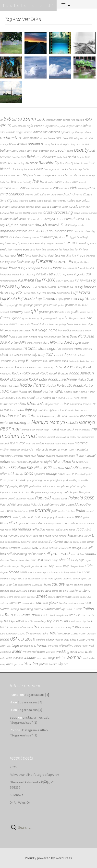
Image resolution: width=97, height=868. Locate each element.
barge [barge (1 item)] (23, 151)
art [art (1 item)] (85, 138)
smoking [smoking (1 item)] (42, 572)
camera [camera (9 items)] (6, 188)
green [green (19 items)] (17, 318)
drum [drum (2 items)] (36, 237)
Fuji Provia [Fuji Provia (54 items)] (81, 292)
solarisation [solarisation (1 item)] (34, 579)
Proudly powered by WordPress (48, 858)
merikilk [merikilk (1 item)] (51, 437)
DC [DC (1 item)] (28, 219)
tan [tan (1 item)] (2, 615)
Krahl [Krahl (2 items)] (84, 398)
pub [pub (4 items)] (23, 517)
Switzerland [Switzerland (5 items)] (53, 609)
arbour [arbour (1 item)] (87, 132)
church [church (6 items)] (67, 194)
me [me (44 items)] (94, 429)
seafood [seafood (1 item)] (44, 548)
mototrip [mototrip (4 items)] (55, 449)
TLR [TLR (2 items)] (6, 621)
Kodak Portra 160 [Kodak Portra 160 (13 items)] (59, 385)
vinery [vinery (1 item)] (3, 646)
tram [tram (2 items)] (10, 627)
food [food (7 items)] (44, 268)
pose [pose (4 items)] (54, 511)
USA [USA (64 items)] (14, 639)
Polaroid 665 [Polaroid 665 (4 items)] (8, 504)
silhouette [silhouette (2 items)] (6, 566)
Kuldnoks (17, 795)
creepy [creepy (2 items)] (27, 213)
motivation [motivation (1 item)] (15, 450)
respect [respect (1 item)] (50, 530)
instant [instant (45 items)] (29, 348)
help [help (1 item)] (84, 324)
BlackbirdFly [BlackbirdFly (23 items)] (49, 163)
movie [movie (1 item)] (27, 456)
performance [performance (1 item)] (48, 486)
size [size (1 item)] (37, 566)
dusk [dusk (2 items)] (62, 237)
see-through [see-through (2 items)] (74, 548)
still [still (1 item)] (61, 591)
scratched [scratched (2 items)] (15, 548)
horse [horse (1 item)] (88, 331)
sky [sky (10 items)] (51, 566)
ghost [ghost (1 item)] (27, 312)
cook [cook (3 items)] (38, 207)
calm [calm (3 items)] (75, 182)
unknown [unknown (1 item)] (91, 634)
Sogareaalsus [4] (37, 695)
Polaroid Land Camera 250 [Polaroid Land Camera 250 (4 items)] (48, 504)
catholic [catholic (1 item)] (63, 188)
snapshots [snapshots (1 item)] (58, 572)
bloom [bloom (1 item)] (84, 163)
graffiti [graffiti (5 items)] (75, 312)
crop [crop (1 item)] (40, 213)
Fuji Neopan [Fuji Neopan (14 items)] (24, 286)
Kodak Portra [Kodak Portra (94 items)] (33, 385)
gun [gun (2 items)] (61, 318)
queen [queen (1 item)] (22, 524)
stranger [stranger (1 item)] (31, 597)
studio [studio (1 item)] (76, 597)
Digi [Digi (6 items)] (3, 225)
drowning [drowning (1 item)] (27, 237)
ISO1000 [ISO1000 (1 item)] (26, 355)
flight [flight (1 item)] (77, 262)
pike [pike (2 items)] (32, 492)
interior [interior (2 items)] (78, 349)
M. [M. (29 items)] (59, 416)
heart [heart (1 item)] (52, 324)
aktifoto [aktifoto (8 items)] (86, 126)
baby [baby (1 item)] (47, 144)
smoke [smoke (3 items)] (32, 572)
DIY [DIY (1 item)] (30, 231)
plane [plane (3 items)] (3, 498)
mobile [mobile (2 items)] (40, 443)
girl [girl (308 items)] (34, 311)
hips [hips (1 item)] (21, 331)
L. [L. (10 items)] (62, 404)
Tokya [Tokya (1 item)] (12, 621)
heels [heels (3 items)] (70, 324)
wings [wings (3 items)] (52, 658)
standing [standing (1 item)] (5, 591)
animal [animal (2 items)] (28, 132)
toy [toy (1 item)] (84, 621)
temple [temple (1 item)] (60, 615)
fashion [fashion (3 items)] (4, 255)
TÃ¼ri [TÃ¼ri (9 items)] (53, 633)
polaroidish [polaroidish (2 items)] (23, 505)
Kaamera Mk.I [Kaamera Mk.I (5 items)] (39, 361)
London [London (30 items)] (6, 416)
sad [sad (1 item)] (2, 542)
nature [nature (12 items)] (5, 461)
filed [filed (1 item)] (63, 256)
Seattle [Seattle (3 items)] (53, 548)
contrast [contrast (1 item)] (30, 207)
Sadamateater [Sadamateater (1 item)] (12, 542)
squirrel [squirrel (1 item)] (69, 585)
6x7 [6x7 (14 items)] (14, 119)
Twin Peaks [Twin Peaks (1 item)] (36, 634)
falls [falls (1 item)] (72, 250)
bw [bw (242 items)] (36, 181)
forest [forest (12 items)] (57, 268)
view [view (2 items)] (67, 640)
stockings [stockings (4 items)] (76, 591)
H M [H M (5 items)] (34, 330)
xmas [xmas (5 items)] (9, 664)
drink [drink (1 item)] (12, 237)
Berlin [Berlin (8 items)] (72, 157)
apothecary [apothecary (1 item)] (77, 132)
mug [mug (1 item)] (33, 456)
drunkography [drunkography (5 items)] (49, 237)
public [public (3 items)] (30, 517)
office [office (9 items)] (4, 474)
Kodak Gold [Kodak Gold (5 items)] (85, 379)
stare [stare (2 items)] (24, 591)
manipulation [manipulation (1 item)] (28, 430)
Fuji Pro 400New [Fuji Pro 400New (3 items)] (47, 293)
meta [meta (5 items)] (66, 437)
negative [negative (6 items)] (33, 462)
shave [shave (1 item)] (21, 560)
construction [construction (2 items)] (18, 207)
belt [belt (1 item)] (65, 157)
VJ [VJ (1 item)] (35, 646)
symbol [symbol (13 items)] (67, 609)
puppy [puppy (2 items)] (51, 517)
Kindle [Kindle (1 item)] (23, 367)
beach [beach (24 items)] (61, 150)
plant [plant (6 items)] (11, 498)
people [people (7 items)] (24, 486)
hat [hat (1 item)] (46, 324)
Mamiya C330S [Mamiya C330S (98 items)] (64, 422)
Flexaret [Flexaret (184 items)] (44, 261)
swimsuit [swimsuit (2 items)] (39, 609)
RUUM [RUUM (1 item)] (88, 536)
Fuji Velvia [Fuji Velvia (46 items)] (87, 298)
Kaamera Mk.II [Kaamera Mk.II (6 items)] (59, 361)
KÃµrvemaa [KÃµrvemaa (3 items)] (52, 404)
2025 (13, 767)
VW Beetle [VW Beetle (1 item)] (53, 646)
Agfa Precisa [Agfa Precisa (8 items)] (36, 126)
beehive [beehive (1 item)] (16, 157)
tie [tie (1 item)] (93, 615)
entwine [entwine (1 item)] (59, 243)
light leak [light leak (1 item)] (54, 410)
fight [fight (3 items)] (57, 255)
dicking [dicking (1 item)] (89, 219)
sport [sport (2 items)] (89, 578)
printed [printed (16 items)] (5, 517)
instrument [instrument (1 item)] (68, 349)
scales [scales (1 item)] (76, 542)
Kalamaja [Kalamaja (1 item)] (74, 361)
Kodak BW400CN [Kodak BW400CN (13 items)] (82, 373)
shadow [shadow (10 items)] (91, 554)
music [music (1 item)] (72, 456)
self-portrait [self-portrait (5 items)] (35, 554)
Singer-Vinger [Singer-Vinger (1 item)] (28, 566)
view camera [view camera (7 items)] (79, 639)
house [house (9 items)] (13, 336)
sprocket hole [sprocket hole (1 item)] (25, 585)
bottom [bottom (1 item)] (4, 175)
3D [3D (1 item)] (1, 120)
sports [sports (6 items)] (4, 584)
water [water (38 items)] (17, 651)
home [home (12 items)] (53, 330)
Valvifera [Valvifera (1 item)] (41, 640)
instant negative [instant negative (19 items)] (48, 348)
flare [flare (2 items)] (13, 262)
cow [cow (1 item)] (88, 207)
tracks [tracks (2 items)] (90, 621)
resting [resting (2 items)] (59, 530)
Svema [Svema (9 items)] (5, 609)
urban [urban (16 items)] (5, 639)
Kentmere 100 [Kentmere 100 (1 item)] (7, 367)
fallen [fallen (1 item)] (66, 250)
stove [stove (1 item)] (23, 597)
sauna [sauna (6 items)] (68, 541)
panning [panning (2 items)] (37, 480)
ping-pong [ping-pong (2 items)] (56, 492)
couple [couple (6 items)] (74, 206)
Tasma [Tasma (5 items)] (25, 615)
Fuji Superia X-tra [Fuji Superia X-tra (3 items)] (67, 299)
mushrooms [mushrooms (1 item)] (62, 456)
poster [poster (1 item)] (61, 511)
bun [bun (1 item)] (8, 182)
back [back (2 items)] (54, 144)
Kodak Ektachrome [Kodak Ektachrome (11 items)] (14, 379)
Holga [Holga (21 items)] (43, 330)
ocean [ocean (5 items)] (87, 468)
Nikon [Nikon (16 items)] (57, 461)
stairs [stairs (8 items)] (88, 584)
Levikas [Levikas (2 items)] (20, 410)
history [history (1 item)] (28, 331)
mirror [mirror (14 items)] (20, 443)
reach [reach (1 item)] (8, 530)
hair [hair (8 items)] (89, 318)
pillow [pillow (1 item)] (38, 492)
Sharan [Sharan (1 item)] (14, 560)
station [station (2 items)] (32, 591)
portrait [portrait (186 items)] (43, 510)
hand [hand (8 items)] (13, 324)
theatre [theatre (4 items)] (86, 615)
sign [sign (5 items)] (82, 560)
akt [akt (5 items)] (78, 126)
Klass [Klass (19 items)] (68, 367)
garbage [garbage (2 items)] (28, 305)
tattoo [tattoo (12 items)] (35, 615)
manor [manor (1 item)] (40, 430)
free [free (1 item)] (9, 275)
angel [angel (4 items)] (20, 132)
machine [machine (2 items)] (74, 416)
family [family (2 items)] (78, 249)
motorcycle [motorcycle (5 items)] (41, 449)
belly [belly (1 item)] (60, 157)
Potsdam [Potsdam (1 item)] (70, 511)
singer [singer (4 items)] (16, 566)
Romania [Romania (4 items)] (14, 535)
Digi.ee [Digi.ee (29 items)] (12, 225)
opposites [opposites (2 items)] (40, 474)
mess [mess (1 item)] (59, 437)
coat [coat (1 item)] (55, 201)
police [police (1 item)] (3, 511)
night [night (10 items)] (48, 461)
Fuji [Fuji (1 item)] (33, 275)
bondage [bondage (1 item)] (49, 169)
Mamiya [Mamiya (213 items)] (40, 422)
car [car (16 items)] (23, 188)
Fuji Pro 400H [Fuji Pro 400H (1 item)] (29, 293)
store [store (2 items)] (10, 597)
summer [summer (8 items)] (15, 603)
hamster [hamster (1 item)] (4, 324)
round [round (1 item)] (48, 536)
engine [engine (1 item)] (50, 243)
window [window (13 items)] (30, 658)
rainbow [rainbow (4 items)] (73, 523)
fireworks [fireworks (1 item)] (90, 256)
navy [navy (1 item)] (13, 462)
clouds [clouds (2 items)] (48, 201)
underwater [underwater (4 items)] (78, 633)
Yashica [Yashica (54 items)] (31, 664)
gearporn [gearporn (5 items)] (71, 305)
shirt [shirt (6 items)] (40, 560)
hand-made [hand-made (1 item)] (24, 324)
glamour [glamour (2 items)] (44, 312)
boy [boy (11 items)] (25, 175)
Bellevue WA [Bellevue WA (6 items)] (48, 157)
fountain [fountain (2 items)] (91, 268)
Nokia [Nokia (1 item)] (61, 468)
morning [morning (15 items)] (81, 443)
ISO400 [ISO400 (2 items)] (18, 355)
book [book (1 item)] (57, 169)
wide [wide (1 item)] (2, 658)
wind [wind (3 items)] (9, 658)
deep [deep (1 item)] (59, 219)
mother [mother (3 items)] (4, 449)
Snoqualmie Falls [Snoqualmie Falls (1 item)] (72, 572)
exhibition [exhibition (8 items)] (7, 249)
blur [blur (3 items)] (14, 169)
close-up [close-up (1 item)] (24, 201)
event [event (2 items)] (93, 243)
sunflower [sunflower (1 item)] (73, 603)
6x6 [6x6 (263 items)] (7, 119)
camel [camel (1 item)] (83, 182)
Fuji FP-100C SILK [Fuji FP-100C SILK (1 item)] (65, 281)
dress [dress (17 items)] (4, 237)
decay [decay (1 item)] (40, 219)
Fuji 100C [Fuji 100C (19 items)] (55, 274)
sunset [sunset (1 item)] (82, 603)
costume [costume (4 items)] (55, 207)
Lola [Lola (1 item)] (77, 410)
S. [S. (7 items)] (93, 535)
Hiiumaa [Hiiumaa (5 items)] (6, 330)
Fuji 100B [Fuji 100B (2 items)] (41, 274)
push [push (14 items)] (79, 517)
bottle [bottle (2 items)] (86, 169)
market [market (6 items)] (54, 429)
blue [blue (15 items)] (92, 163)
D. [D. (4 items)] (1, 219)
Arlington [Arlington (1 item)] (78, 138)
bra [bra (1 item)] (31, 175)
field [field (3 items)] (51, 255)
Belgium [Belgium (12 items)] (33, 157)
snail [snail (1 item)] (49, 572)
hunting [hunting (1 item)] (33, 337)
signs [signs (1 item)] (88, 560)
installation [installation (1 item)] (16, 349)
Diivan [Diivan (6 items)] (23, 225)
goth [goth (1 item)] (67, 312)
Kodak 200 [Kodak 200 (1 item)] (6, 374)
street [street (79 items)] (42, 596)
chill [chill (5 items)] (36, 194)
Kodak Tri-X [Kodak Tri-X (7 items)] (34, 398)
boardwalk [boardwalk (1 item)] (30, 169)
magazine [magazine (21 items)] (88, 416)
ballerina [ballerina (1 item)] (87, 144)
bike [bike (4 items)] (88, 157)
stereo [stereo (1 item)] (55, 591)
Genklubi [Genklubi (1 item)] (83, 305)
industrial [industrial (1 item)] (5, 349)
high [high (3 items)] (90, 324)
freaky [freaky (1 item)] (3, 275)
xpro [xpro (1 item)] (16, 664)
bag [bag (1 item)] (73, 144)
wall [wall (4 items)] (91, 646)
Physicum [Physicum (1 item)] (5, 492)
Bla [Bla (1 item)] (27, 163)
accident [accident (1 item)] (51, 120)
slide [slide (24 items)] (89, 566)
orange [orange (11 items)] (51, 474)
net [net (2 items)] (41, 462)
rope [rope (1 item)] (42, 536)
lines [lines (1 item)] (62, 410)
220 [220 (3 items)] (39, 119)
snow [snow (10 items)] (86, 572)
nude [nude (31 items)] (69, 467)
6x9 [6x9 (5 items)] (20, 119)
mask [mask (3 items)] (71, 429)
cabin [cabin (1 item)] (51, 182)
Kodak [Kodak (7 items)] (87, 367)
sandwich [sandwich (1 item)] (43, 542)
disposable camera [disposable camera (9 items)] (14, 231)
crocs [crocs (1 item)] (34, 213)
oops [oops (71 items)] (28, 473)
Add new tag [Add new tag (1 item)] (78, 120)
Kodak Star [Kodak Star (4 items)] (71, 392)
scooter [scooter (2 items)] (4, 548)
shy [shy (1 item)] (77, 560)
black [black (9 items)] (34, 163)
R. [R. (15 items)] (28, 523)
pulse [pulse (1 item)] (43, 517)
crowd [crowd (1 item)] (77, 213)
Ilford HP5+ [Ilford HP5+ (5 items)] (50, 343)
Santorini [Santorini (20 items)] (56, 541)
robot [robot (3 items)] (88, 529)
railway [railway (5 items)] (40, 523)
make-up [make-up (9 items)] (6, 423)
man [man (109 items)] (16, 429)
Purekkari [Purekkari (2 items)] (61, 517)
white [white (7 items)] (89, 652)
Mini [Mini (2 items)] (12, 443)
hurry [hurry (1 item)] (41, 337)
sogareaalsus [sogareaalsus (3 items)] (19, 578)
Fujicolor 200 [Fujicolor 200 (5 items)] (82, 274)
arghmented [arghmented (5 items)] (31, 138)
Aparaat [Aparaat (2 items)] (66, 132)
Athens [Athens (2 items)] (12, 144)
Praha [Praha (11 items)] (80, 511)
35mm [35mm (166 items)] (29, 119)
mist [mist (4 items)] (29, 443)
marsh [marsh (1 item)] (63, 430)
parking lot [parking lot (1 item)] (75, 480)
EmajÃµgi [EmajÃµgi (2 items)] (82, 237)
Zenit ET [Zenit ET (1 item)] (53, 664)
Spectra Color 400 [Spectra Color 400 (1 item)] (63, 579)
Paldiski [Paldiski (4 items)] (21, 480)
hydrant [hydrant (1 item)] (52, 337)
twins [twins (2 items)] (45, 633)
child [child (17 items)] (4, 194)
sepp (14, 717)
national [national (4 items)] (90, 456)
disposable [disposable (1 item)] (78, 225)
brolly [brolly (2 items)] (74, 175)
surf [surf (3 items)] (89, 603)
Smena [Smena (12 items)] (14, 572)
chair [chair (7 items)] (92, 188)
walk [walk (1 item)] (85, 646)
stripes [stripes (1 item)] (51, 597)
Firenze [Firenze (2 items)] (81, 256)
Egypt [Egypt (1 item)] (73, 237)
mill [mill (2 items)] (7, 443)
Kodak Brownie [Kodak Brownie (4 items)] (59, 373)
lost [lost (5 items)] (16, 416)
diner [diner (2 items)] (31, 225)
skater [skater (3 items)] (44, 566)
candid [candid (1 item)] (16, 188)
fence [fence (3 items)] (28, 255)
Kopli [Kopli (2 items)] (77, 398)
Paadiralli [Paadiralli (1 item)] (80, 474)
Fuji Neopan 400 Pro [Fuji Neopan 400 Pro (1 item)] (67, 287)
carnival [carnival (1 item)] (30, 188)
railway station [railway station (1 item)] (53, 524)
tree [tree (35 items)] (37, 627)
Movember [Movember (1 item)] (18, 456)
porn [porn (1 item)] (26, 511)
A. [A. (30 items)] (44, 119)
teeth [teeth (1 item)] (53, 615)
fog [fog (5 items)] (23, 268)
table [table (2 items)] (79, 609)
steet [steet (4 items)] (48, 591)
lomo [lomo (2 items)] (84, 410)
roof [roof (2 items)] (23, 536)
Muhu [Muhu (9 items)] (41, 455)
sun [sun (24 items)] (39, 602)
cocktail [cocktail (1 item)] (62, 201)
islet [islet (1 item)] (11, 355)
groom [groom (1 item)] (46, 318)
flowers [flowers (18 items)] (14, 268)
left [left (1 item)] (1, 410)
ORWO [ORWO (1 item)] (61, 474)
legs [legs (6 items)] (6, 410)
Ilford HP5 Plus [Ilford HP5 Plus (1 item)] (34, 343)
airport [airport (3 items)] (70, 126)
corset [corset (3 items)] (45, 207)
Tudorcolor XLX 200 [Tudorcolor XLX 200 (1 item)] (15, 634)
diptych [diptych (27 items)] (41, 225)
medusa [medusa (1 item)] (42, 437)
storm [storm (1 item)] (17, 597)
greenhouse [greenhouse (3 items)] (29, 318)
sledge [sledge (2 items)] (58, 566)
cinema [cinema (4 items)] (77, 194)
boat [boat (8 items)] (40, 169)
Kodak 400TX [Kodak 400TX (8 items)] (21, 373)
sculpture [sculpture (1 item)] (26, 548)
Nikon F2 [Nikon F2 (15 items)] (69, 461)
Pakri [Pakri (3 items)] (3, 480)
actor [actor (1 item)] (59, 120)
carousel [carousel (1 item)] (40, 188)
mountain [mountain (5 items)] (67, 449)
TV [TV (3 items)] (27, 633)
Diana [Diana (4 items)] (80, 219)
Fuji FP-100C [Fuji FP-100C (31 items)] (45, 280)
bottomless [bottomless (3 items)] (15, 175)
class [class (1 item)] (16, 201)
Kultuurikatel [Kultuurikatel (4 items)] (8, 404)
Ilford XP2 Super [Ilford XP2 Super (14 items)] (69, 342)
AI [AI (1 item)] (64, 126)
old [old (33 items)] (11, 473)
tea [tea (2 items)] (48, 615)
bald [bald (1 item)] (79, 144)
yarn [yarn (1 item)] (21, 664)
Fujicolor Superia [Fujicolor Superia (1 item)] (9, 281)
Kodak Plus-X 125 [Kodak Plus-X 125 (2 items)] (9, 386)
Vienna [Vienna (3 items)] (59, 639)
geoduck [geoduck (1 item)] (5, 312)
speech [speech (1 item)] (77, 579)
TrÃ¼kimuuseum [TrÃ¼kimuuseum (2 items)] (82, 627)
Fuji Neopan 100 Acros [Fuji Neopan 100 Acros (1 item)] (45, 287)
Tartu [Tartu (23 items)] (9, 615)
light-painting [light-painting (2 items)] (41, 410)
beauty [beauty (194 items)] (81, 150)
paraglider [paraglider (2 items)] (56, 480)
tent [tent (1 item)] (66, 615)
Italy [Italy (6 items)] (34, 355)
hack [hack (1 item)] (83, 318)
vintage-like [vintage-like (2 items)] (27, 646)
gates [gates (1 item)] (61, 305)
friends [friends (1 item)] (16, 275)
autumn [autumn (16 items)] (34, 144)
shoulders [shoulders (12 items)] (67, 560)
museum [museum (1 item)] (50, 456)
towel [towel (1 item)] (72, 621)
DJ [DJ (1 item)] (34, 231)
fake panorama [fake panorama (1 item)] (50, 250)
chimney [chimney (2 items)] (45, 194)
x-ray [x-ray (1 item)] (2, 664)
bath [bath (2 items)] (36, 151)
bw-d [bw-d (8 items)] (44, 182)
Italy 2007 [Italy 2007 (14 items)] (45, 355)
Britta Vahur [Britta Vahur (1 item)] (58, 175)
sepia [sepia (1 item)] (74, 554)
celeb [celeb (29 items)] (73, 188)
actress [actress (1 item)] (66, 120)
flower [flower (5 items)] (4, 268)
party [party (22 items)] (4, 486)
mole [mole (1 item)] (65, 444)
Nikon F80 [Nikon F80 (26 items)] (8, 467)
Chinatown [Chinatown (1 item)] (56, 195)
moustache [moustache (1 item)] (6, 456)
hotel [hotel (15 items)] (4, 336)
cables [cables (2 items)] (59, 182)
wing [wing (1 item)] (45, 658)
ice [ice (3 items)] (59, 336)
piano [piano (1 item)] (14, 492)
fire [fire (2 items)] (74, 256)
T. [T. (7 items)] (74, 609)
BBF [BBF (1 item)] (52, 151)
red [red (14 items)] (14, 529)
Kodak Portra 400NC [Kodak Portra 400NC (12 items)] (48, 391)
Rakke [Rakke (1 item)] (83, 524)
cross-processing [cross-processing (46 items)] (58, 212)
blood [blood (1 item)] (77, 163)
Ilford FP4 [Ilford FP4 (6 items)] (20, 342)
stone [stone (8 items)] (86, 590)
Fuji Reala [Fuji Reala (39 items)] (8, 298)
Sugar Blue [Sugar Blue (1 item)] (86, 597)
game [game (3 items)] (19, 305)
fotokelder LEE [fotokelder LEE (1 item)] (70, 268)
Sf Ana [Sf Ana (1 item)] (81, 554)
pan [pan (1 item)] (29, 480)
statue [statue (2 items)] (40, 591)
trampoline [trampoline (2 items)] (20, 627)
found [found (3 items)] (81, 268)
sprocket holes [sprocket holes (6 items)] (42, 584)
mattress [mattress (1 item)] (86, 430)
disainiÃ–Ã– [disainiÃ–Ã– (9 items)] (56, 225)
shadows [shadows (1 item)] (5, 560)
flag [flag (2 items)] (7, 262)
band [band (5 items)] (15, 151)
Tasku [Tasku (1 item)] (17, 615)
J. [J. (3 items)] (55, 355)
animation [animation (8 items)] (40, 132)
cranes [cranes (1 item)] (19, 213)
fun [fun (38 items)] (3, 304)
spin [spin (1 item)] (83, 579)
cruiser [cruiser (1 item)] (85, 213)
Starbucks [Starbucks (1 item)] (15, 591)
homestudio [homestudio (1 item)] (78, 331)
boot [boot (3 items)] (72, 169)
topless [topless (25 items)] (53, 621)
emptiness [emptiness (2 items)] (6, 243)
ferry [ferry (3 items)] (35, 255)
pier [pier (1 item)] (27, 492)
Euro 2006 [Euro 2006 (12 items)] (71, 243)
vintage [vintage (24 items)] (13, 645)
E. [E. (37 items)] (67, 237)
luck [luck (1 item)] (39, 416)
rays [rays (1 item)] (2, 530)
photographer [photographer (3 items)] (79, 486)
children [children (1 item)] (29, 195)
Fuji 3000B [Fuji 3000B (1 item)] (68, 275)
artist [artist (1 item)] (90, 138)
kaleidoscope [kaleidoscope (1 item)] (87, 361)
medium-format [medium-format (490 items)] (18, 436)
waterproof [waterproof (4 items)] (29, 652)
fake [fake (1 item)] (38, 250)
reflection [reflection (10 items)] (38, 529)
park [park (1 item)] (66, 480)
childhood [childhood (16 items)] (16, 194)
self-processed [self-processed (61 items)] (57, 553)
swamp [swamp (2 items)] (15, 609)
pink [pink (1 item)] (75, 492)
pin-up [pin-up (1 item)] (46, 492)
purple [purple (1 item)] (71, 517)
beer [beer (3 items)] (23, 157)
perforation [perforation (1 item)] (35, 486)
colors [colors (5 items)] (86, 200)
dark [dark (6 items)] (15, 219)
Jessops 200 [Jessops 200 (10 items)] (9, 361)
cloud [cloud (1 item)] (40, 201)
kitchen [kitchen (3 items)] (59, 367)
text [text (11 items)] (78, 615)
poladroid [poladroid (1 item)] (21, 499)
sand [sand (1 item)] (34, 542)
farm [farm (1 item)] (85, 250)
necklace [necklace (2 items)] (22, 462)
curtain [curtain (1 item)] (93, 213)
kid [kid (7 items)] (17, 367)
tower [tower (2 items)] (79, 621)
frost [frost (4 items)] (23, 274)
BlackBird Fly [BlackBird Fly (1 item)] (67, 163)
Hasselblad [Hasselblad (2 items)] (37, 324)
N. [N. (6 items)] (77, 455)
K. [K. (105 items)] (28, 360)
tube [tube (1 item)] (2, 634)
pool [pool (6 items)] (10, 511)
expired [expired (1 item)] (18, 250)
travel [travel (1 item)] (30, 627)
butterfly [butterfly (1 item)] (27, 182)
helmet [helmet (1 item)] (78, 324)
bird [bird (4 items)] (11, 163)
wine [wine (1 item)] (39, 658)
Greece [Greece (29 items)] (6, 318)
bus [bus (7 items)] (13, 182)
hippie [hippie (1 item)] (15, 331)
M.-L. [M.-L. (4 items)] (65, 416)
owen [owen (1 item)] (68, 474)
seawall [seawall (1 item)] (62, 548)
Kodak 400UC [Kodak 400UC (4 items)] (40, 373)
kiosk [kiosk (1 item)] (40, 367)
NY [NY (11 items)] (76, 468)
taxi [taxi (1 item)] (43, 615)
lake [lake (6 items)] (67, 404)
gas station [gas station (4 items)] (50, 305)
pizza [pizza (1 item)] (87, 492)
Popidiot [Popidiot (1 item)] (18, 511)
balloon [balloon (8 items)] (5, 150)
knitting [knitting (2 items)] (78, 367)
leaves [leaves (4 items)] (87, 404)
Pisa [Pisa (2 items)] (81, 492)
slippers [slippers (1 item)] (4, 572)
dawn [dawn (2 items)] (23, 219)
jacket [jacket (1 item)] (60, 355)
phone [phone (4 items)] (65, 486)
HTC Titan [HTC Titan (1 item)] (23, 337)
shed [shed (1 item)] (28, 560)
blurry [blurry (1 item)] (20, 169)
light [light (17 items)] (29, 410)
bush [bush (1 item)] (19, 182)
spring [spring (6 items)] (13, 584)
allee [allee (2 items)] (3, 132)
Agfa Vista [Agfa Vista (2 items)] (51, 126)
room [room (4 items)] (29, 535)
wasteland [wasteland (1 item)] (5, 652)
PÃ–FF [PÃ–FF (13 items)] (13, 523)
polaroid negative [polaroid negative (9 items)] (78, 504)
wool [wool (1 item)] (85, 658)
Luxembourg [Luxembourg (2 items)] (49, 416)
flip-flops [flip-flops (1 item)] (85, 262)
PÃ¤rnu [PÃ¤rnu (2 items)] (4, 523)
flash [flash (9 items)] (20, 262)
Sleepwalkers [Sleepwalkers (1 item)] (77, 566)
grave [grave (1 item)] (90, 312)
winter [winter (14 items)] (61, 658)
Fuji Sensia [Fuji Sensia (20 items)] (26, 298)
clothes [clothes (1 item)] (33, 201)
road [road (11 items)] (80, 529)
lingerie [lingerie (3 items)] (70, 410)
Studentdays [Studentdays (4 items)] (64, 597)
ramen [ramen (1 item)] (90, 524)
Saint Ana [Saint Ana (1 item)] (26, 542)
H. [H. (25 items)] (66, 318)
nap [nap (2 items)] (82, 456)
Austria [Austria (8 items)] (22, 144)
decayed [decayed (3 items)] (50, 219)
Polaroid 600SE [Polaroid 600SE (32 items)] (81, 498)
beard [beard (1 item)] (70, 151)
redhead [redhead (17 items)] (24, 529)
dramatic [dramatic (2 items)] (79, 231)
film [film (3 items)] (69, 255)
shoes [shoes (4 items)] (48, 560)
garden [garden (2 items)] (38, 305)
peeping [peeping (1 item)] (14, 486)
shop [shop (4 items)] (55, 560)
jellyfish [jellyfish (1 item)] (81, 355)
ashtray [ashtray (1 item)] (4, 144)
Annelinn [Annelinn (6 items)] (54, 132)
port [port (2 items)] (31, 511)
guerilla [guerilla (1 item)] (54, 318)
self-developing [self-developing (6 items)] (17, 554)
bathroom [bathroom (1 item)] (44, 151)
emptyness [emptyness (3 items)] (28, 243)
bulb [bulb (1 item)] (2, 182)
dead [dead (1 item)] (33, 219)
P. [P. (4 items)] (73, 474)
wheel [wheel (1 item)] (81, 652)
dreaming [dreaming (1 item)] (90, 231)
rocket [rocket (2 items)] (3, 536)
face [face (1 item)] (33, 250)
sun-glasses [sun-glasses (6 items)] (51, 603)
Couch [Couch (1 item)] (65, 207)
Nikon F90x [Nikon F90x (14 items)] (25, 468)
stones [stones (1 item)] (3, 597)
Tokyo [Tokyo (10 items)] (20, 621)
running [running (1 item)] (63, 536)
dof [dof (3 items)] (38, 231)
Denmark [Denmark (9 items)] (69, 219)
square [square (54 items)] (58, 584)
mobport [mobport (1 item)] (49, 444)
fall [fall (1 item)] (60, 250)
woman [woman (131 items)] (74, 657)
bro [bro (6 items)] (67, 175)
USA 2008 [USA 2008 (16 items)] (25, 639)
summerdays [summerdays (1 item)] (29, 603)
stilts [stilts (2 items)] (66, 591)
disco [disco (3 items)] (68, 225)
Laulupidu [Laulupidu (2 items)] (76, 404)
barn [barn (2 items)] (29, 151)
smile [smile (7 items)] (24, 572)
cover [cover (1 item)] (82, 207)
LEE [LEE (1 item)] (93, 404)
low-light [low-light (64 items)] (28, 416)
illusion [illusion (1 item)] (86, 343)
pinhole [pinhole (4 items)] (67, 492)
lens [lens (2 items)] (12, 410)
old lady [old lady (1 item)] (19, 474)
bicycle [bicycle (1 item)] (80, 157)
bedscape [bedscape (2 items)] (5, 157)
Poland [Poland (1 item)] (30, 499)
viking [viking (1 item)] (91, 640)
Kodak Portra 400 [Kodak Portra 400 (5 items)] (21, 392)
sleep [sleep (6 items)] (66, 566)
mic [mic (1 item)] (79, 437)
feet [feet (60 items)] (20, 255)
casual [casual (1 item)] (49, 188)
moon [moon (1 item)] (71, 444)
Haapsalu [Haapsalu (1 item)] (74, 318)
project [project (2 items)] (16, 517)
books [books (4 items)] (64, 169)
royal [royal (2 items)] (55, 536)
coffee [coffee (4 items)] (71, 200)
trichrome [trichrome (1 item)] (55, 627)
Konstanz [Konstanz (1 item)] (68, 398)
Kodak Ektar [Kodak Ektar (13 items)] (38, 379)
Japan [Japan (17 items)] (69, 354)
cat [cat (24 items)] (56, 188)
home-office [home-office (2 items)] (65, 330)
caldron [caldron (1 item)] (67, 182)
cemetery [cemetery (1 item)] (83, 188)
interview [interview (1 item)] (88, 349)
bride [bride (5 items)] (37, 175)
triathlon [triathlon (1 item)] (45, 627)
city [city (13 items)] (10, 200)
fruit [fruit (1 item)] (29, 275)
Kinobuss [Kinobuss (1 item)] (32, 367)
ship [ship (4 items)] (34, 560)
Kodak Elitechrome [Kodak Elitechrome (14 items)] (62, 379)
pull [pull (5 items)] (37, 517)
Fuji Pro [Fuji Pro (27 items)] (16, 292)
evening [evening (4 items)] (84, 243)
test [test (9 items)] (72, 615)
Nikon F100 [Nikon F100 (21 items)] (43, 467)
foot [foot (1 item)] (50, 268)
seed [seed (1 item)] (84, 548)
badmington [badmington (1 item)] (64, 144)
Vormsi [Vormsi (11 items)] (42, 645)
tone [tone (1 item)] (27, 621)
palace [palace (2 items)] (11, 480)
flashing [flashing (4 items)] (30, 262)
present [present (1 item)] (90, 511)
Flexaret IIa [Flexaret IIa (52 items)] (63, 261)
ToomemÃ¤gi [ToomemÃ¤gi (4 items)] (38, 621)
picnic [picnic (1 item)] (21, 492)
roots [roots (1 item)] (36, 536)
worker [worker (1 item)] (92, 658)
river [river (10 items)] (72, 529)
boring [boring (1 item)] (79, 169)
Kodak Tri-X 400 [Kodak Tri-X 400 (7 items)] (53, 398)
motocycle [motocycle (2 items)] (27, 450)
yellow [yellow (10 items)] (43, 664)
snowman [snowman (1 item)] (5, 579)
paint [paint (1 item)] (89, 474)
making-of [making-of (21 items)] (22, 422)
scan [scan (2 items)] (83, 542)
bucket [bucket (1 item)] (82, 175)
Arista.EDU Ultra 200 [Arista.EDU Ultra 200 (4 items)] (60, 138)
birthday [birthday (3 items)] (19, 163)
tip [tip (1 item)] (1, 621)
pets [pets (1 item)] (58, 486)
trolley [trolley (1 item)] (68, 627)
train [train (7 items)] (3, 627)
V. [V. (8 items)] (34, 639)
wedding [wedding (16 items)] (63, 651)
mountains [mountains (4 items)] (82, 449)
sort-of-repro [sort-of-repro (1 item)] (47, 579)
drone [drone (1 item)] (18, 237)
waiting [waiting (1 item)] (78, 646)
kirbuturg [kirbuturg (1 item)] (48, 367)
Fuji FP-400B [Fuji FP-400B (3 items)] (83, 280)
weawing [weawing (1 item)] (51, 652)
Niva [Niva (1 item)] (55, 468)
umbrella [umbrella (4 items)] (64, 633)
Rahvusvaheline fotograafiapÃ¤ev (34, 775)
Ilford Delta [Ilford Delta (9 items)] (69, 336)
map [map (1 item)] (46, 430)
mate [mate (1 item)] (78, 430)
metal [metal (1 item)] (73, 437)
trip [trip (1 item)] (63, 627)
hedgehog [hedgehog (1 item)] (61, 324)
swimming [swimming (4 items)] (26, 609)
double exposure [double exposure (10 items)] (61, 231)
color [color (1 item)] (78, 201)
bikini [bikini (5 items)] (4, 163)
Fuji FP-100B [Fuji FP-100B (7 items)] (26, 280)
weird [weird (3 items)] (74, 652)
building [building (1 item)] (91, 175)
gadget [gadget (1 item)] (11, 305)
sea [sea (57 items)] (35, 547)
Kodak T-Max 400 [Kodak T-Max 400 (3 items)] (16, 398)
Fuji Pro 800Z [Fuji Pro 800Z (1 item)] (64, 293)
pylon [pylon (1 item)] (86, 517)
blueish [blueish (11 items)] (5, 169)
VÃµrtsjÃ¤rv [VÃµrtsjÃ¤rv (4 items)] (66, 646)
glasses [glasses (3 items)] (54, 312)
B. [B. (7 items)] (42, 144)
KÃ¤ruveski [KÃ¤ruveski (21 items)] (36, 404)
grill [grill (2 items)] (40, 318)
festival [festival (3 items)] (43, 255)
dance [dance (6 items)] (7, 219)
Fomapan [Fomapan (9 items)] (33, 268)
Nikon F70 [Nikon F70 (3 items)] (82, 462)
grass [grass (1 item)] (83, 312)
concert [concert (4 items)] (5, 207)
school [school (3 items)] (91, 542)
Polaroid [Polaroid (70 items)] (43, 498)
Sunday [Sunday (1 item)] (63, 603)
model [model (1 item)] (58, 444)
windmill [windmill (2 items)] (18, 658)
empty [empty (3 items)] (16, 243)
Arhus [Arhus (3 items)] (43, 138)
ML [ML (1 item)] (34, 444)
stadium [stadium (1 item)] (79, 585)
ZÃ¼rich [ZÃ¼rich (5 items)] (63, 664)
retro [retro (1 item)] (66, 530)
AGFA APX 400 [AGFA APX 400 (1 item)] (19, 126)
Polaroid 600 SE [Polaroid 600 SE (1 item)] (60, 499)
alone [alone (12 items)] (11, 132)
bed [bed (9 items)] (92, 150)
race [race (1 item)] (32, 524)
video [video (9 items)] (50, 639)
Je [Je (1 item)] (76, 355)
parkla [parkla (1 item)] (85, 480)
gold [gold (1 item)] (62, 312)
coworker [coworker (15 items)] (7, 212)
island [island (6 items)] (4, 355)
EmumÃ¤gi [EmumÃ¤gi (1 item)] (41, 243)
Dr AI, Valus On (20, 802)
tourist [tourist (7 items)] (64, 621)
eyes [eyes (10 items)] (26, 249)
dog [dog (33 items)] (44, 231)
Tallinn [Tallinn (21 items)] (88, 609)
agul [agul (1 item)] (60, 126)
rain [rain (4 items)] (64, 523)
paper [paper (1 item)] (46, 480)
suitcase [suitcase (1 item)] (4, 603)
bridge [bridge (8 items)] (46, 175)
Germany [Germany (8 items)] (17, 312)
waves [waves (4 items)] (41, 652)
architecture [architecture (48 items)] (11, 138)
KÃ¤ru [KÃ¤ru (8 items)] (22, 404)
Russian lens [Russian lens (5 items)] (76, 535)
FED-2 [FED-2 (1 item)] (13, 256)
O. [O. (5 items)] (81, 468)
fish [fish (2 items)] (2, 262)
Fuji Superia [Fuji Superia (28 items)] (46, 298)
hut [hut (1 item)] (46, 337)
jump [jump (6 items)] (22, 361)
